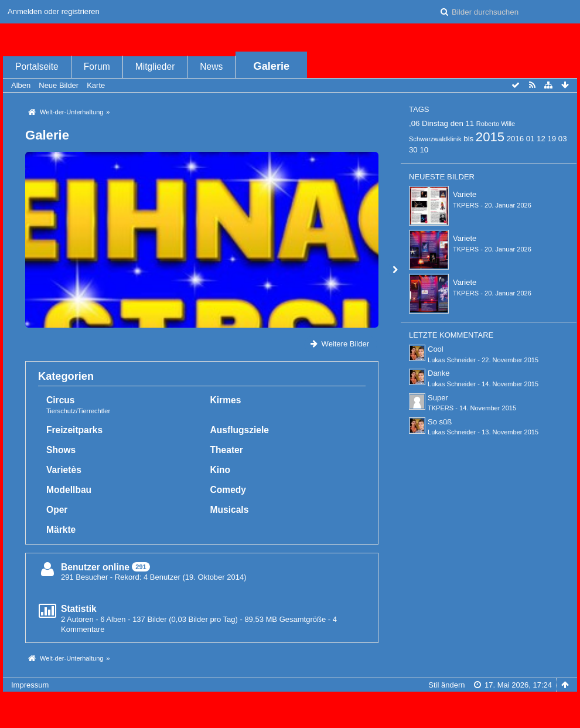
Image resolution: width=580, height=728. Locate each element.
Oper (57, 510)
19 (552, 139)
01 (530, 139)
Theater (227, 450)
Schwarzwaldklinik (435, 139)
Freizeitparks (74, 430)
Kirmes (226, 400)
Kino (221, 470)
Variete (465, 194)
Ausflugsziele (240, 430)
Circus (61, 400)
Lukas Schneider (452, 360)
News (211, 67)
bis (468, 139)
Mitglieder (155, 67)
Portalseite (37, 67)
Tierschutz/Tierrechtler (78, 411)
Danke (439, 373)
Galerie (272, 66)
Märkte (61, 530)
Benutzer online (95, 567)
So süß (440, 422)
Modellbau (69, 490)
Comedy (228, 490)
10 (424, 150)
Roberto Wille (496, 124)
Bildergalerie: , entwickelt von (290, 714)
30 (413, 150)
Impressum (30, 685)
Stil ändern (446, 685)
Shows (61, 450)
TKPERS (466, 205)
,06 (414, 123)
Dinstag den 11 (448, 123)
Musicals (230, 510)
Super (438, 398)
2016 (515, 139)
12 (541, 139)
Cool (436, 349)
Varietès (64, 470)
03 (563, 139)
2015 (490, 137)
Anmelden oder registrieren (54, 11)
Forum (97, 67)
